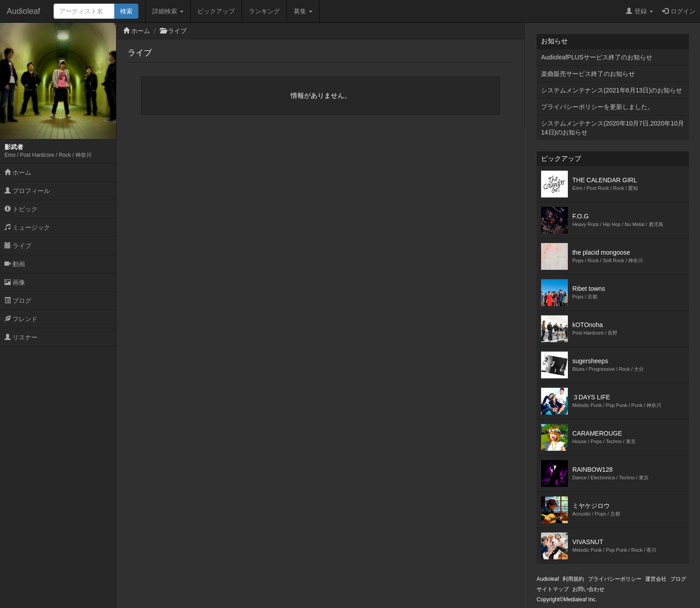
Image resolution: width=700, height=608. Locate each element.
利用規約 (573, 579)
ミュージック (27, 227)
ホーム (18, 172)
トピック (21, 209)
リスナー (21, 337)
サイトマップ (553, 589)
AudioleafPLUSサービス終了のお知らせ (597, 57)
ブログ (18, 301)
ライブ (18, 246)
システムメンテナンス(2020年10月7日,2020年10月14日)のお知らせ (612, 128)
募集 (303, 11)
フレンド (21, 319)
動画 (15, 264)
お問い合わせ (588, 589)
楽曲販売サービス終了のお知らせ (588, 74)
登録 (640, 11)
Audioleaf (23, 11)
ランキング (264, 11)
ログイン (679, 11)
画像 (15, 282)
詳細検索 (168, 11)
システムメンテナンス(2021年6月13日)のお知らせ (612, 90)
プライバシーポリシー (615, 579)
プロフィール (27, 191)
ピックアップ (216, 11)
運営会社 (656, 579)
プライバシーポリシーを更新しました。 (597, 107)
